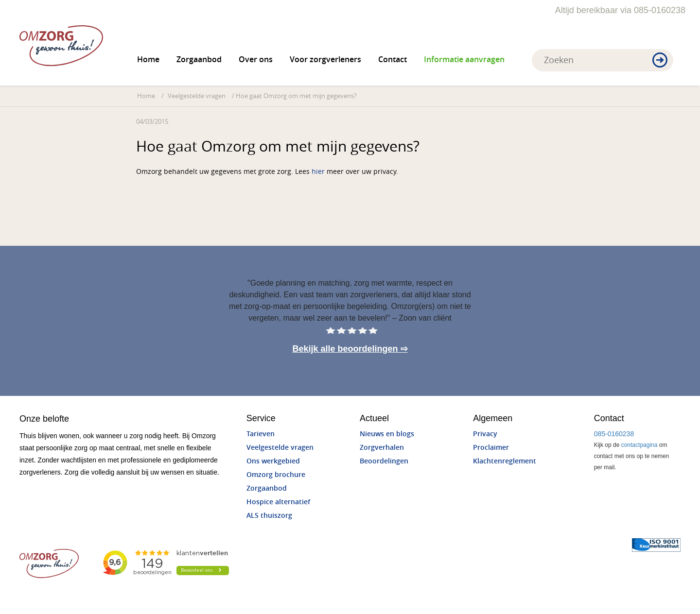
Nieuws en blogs (387, 434)
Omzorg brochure (276, 475)
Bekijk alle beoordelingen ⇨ (350, 349)
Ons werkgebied (273, 461)
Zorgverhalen (382, 448)
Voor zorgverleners (325, 60)
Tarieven (261, 434)
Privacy (485, 434)
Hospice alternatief (278, 502)
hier (318, 172)
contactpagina (639, 445)
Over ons (256, 60)
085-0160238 (614, 434)
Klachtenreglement (505, 461)
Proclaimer (491, 448)
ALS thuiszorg (269, 516)
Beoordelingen (384, 461)
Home (148, 60)
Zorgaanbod (199, 60)
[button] (660, 61)
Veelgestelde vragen (197, 96)
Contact (393, 60)
